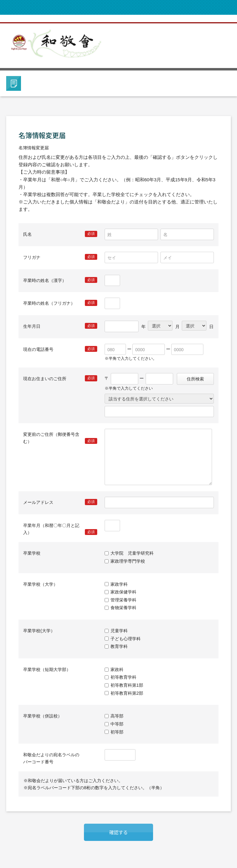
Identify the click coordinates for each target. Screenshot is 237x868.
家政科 (117, 669)
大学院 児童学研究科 (132, 553)
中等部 (117, 724)
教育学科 (119, 646)
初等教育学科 (123, 677)
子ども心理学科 (126, 639)
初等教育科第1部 (127, 685)
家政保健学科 (123, 592)
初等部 (117, 732)
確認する (118, 832)
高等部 (117, 716)
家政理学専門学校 (128, 561)
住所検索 (195, 379)
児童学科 (119, 631)
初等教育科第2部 (127, 693)
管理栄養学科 (123, 600)
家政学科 (119, 584)
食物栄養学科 (123, 608)
